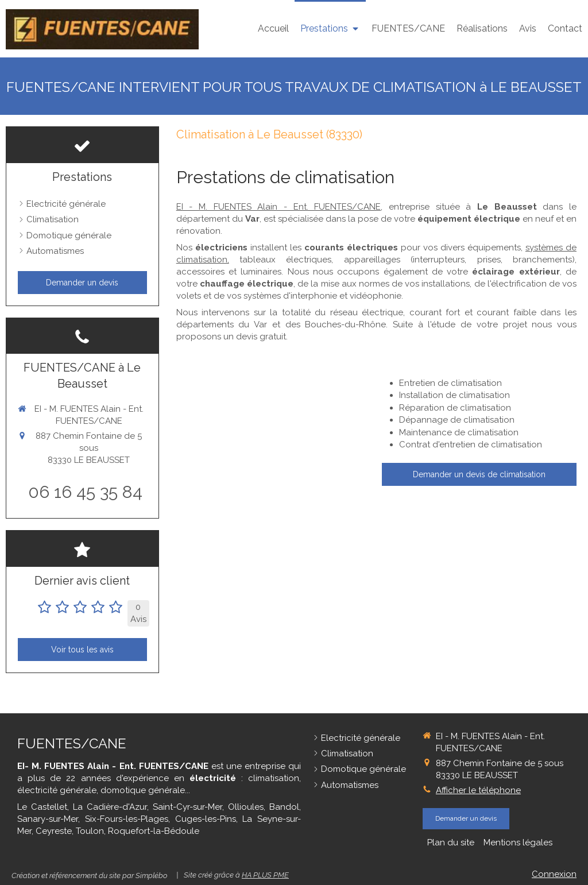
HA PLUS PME (265, 875)
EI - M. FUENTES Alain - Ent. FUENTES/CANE (279, 207)
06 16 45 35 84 (85, 492)
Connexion (554, 874)
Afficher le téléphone (478, 790)
